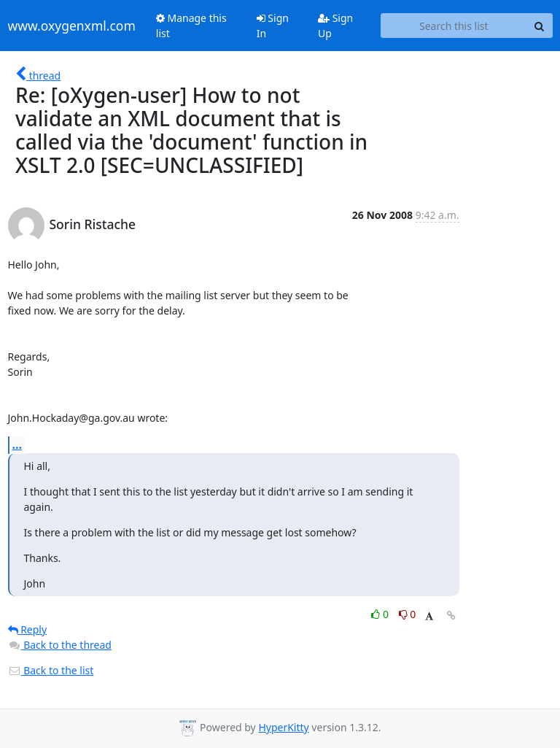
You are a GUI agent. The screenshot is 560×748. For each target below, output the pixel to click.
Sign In (273, 26)
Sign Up (335, 26)
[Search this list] (454, 26)
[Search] (540, 26)
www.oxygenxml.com (72, 26)
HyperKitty (283, 727)
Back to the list (51, 670)
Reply (28, 629)
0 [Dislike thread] (408, 614)
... (17, 444)
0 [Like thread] (381, 614)
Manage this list (191, 26)
